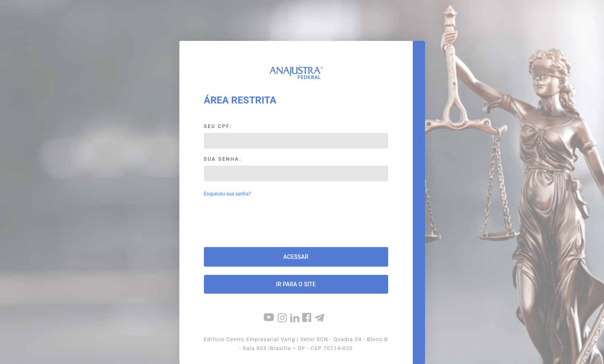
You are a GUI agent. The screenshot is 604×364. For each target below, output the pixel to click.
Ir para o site (296, 284)
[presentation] (296, 223)
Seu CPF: (218, 126)
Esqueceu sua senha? (227, 194)
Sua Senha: (223, 159)
